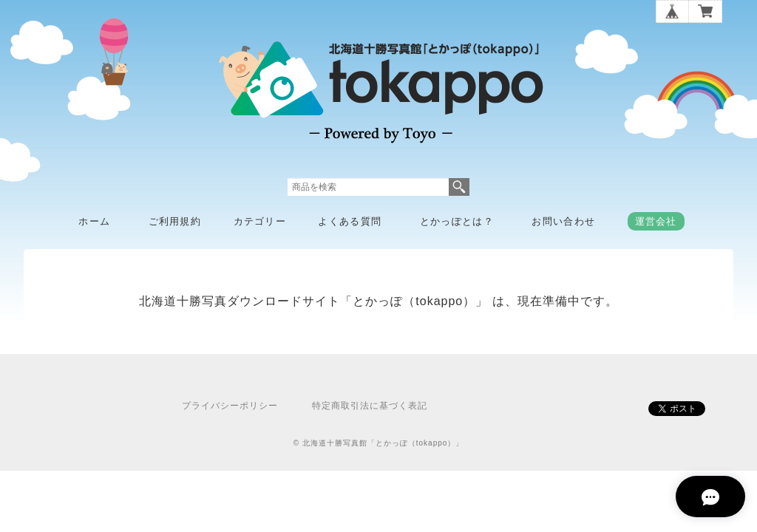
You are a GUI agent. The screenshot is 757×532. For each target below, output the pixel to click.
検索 (459, 187)
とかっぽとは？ (457, 221)
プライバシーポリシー (230, 406)
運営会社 (656, 221)
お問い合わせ (563, 221)
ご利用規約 (175, 221)
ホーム (94, 221)
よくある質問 (350, 221)
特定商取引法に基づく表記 (370, 406)
